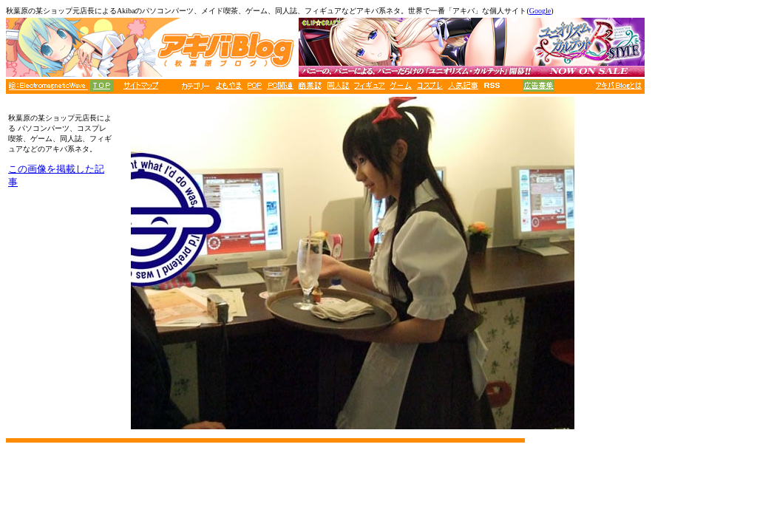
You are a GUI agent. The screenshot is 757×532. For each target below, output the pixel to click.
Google (540, 11)
